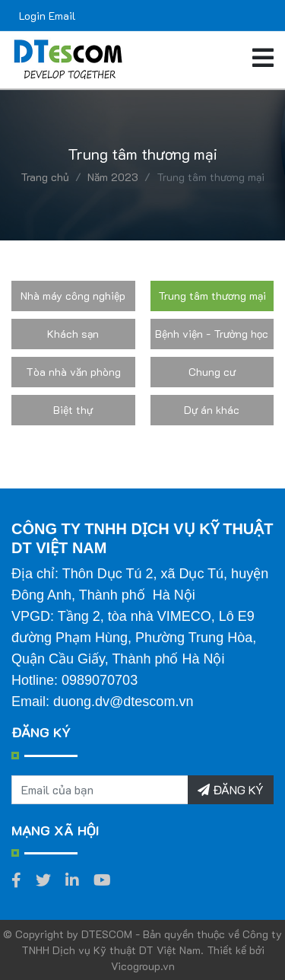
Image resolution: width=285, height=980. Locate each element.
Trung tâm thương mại (212, 296)
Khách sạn (73, 334)
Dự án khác (212, 410)
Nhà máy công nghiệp (73, 296)
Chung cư (212, 372)
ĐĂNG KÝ (231, 789)
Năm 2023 (113, 177)
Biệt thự (73, 410)
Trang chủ (45, 177)
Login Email (47, 16)
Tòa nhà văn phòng (73, 372)
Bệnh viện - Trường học (212, 334)
